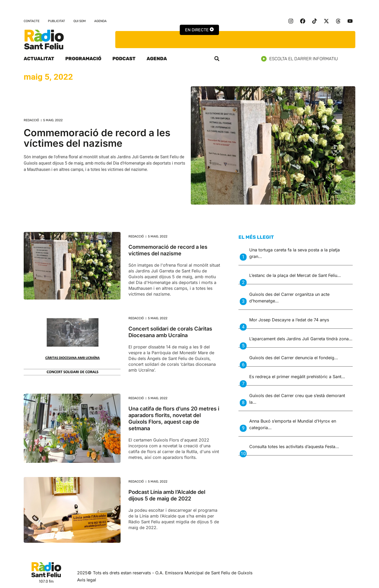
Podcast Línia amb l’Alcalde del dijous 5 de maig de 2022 (167, 495)
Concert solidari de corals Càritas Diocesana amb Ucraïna (170, 332)
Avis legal (87, 580)
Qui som (80, 21)
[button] (217, 59)
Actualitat (39, 59)
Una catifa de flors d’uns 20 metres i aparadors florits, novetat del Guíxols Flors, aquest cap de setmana (174, 419)
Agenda (100, 21)
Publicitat (56, 21)
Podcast (124, 59)
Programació (83, 59)
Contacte (32, 21)
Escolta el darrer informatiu (301, 59)
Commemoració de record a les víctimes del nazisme (97, 138)
